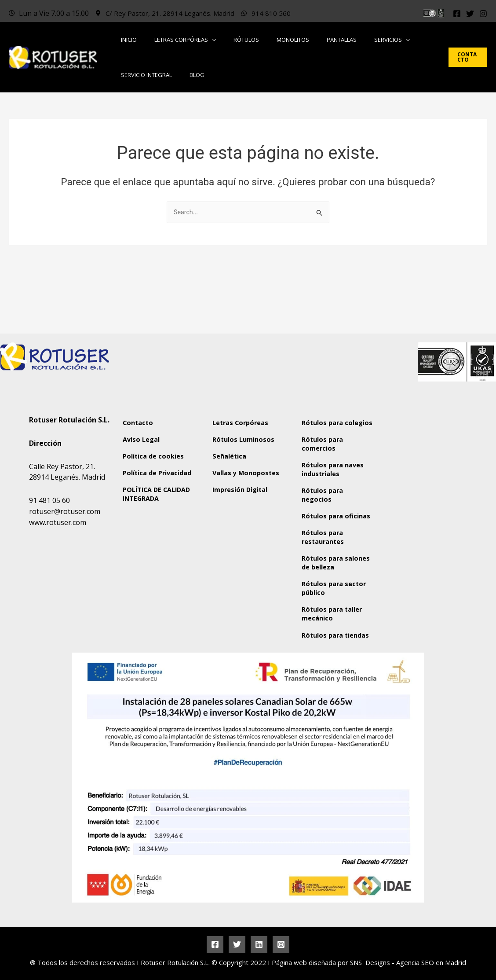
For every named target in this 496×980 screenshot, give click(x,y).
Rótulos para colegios (327, 368)
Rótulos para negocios (327, 455)
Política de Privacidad (144, 429)
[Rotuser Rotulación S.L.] (427, 417)
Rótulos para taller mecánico (337, 600)
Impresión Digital (245, 453)
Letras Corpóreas (246, 363)
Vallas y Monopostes (237, 429)
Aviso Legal (146, 384)
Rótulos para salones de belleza (336, 542)
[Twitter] (470, 14)
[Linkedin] (259, 944)
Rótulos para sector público (330, 571)
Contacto (143, 363)
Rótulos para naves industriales (336, 426)
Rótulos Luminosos (248, 384)
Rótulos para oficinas (327, 484)
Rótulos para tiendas (327, 629)
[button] (203, 40)
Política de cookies (158, 404)
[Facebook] (457, 14)
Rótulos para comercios (327, 397)
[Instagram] (483, 14)
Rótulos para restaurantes (328, 513)
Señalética (233, 404)
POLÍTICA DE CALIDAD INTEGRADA (147, 462)
